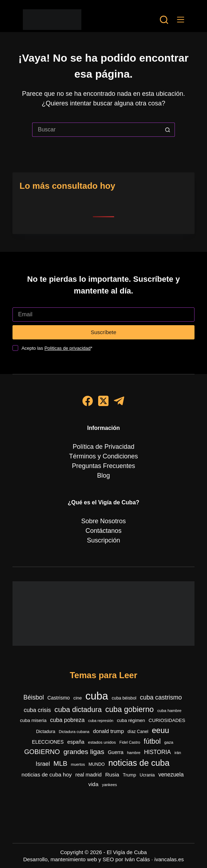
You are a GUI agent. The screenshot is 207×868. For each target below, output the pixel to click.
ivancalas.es (169, 859)
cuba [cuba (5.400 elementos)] (97, 696)
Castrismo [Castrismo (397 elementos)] (59, 698)
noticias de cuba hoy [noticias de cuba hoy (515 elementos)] (47, 775)
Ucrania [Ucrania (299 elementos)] (147, 775)
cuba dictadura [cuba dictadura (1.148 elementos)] (78, 710)
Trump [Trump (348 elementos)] (129, 775)
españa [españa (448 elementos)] (76, 742)
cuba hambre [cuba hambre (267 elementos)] (170, 710)
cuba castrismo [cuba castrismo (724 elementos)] (161, 697)
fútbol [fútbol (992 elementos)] (152, 741)
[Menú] (181, 20)
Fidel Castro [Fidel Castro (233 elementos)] (130, 742)
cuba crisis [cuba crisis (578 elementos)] (37, 710)
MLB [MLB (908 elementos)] (60, 763)
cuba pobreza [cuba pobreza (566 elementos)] (67, 720)
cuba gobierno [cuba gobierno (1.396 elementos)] (130, 710)
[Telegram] (119, 401)
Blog (103, 475)
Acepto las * (57, 348)
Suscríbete (103, 332)
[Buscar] (164, 20)
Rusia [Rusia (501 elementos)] (112, 775)
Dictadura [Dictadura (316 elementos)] (46, 732)
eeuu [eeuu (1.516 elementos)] (160, 730)
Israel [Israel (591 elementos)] (43, 764)
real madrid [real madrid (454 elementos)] (89, 775)
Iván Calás (137, 859)
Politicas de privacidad (67, 348)
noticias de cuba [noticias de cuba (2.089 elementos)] (139, 763)
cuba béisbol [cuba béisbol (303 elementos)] (124, 698)
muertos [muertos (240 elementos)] (78, 764)
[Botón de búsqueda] (168, 130)
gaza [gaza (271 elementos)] (169, 742)
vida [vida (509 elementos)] (93, 784)
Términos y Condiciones (103, 456)
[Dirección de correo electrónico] (103, 315)
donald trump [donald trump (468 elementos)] (108, 731)
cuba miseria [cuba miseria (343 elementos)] (33, 720)
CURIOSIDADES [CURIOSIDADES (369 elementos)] (167, 720)
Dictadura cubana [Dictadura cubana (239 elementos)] (74, 732)
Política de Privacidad (103, 447)
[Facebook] (88, 401)
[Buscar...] (96, 130)
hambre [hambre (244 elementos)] (134, 753)
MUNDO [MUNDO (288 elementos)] (97, 764)
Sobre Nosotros (103, 521)
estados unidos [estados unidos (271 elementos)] (102, 742)
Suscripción (103, 540)
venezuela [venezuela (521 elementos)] (171, 775)
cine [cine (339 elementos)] (77, 698)
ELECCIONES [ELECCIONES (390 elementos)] (48, 742)
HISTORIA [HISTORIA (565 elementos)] (157, 752)
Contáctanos (103, 531)
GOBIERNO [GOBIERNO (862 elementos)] (42, 752)
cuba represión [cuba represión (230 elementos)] (101, 721)
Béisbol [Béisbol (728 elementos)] (34, 697)
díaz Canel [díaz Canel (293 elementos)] (138, 732)
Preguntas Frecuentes (103, 466)
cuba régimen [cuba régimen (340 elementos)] (131, 720)
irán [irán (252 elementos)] (178, 753)
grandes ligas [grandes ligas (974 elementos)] (84, 752)
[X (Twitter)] (103, 401)
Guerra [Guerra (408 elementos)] (116, 752)
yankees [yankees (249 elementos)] (110, 785)
